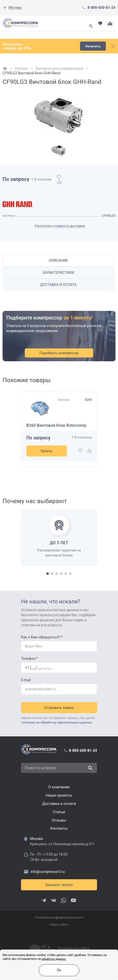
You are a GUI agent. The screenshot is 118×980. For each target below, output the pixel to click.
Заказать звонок (59, 885)
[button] (48, 574)
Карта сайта (59, 924)
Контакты (59, 828)
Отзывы (59, 820)
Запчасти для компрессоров (60, 69)
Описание (58, 260)
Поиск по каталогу (40, 768)
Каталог (22, 69)
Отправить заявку (59, 708)
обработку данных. (54, 959)
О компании (59, 787)
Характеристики (58, 273)
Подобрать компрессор (59, 353)
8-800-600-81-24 (102, 8)
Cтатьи (59, 812)
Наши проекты (59, 795)
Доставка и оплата (58, 285)
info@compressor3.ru (44, 871)
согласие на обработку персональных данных (57, 722)
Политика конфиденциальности (59, 917)
